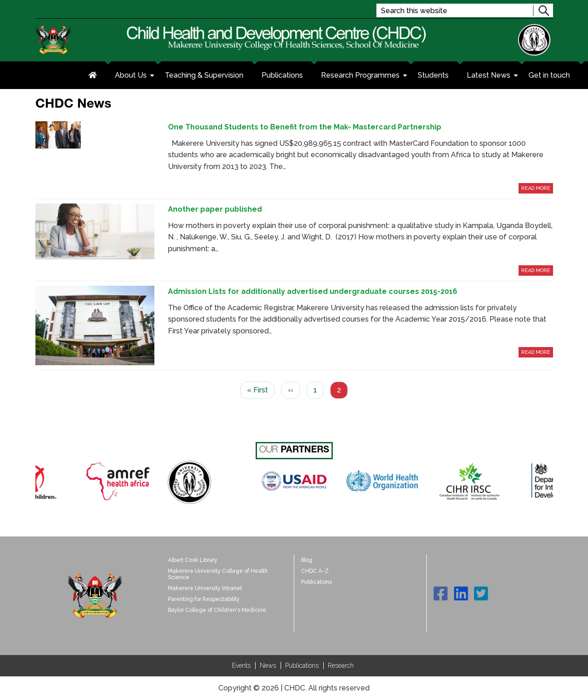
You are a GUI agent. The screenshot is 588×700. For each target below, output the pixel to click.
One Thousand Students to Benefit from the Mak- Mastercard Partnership (305, 127)
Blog (307, 560)
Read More (536, 188)
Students (433, 75)
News (268, 665)
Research (341, 665)
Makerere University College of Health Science (218, 574)
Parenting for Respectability (204, 599)
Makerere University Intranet (205, 588)
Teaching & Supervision (204, 75)
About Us (135, 76)
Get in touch (549, 75)
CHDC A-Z (315, 571)
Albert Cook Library (193, 560)
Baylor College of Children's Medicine (217, 610)
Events (241, 665)
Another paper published (215, 209)
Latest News (493, 76)
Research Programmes (365, 76)
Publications (282, 75)
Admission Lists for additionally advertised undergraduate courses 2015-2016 (313, 291)
